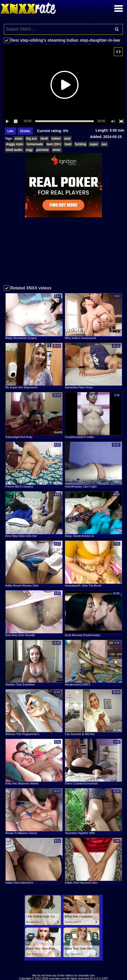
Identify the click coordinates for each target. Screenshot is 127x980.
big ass (31, 139)
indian (56, 139)
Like (10, 131)
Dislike (25, 131)
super (94, 144)
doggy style (14, 144)
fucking (81, 144)
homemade (35, 144)
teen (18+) (54, 144)
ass (104, 144)
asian (19, 139)
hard (68, 144)
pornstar (43, 150)
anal (67, 139)
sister (57, 150)
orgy (29, 150)
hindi (44, 139)
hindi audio (14, 150)
